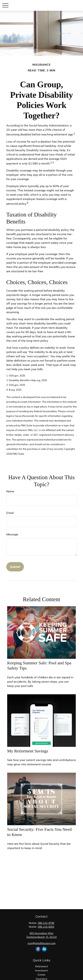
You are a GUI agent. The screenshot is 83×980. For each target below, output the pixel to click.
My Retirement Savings (28, 751)
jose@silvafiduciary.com (42, 943)
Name (10, 491)
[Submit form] (15, 567)
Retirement (41, 966)
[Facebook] (38, 949)
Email (10, 513)
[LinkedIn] (44, 949)
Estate (41, 975)
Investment (41, 970)
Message (12, 534)
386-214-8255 (46, 927)
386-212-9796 (46, 923)
